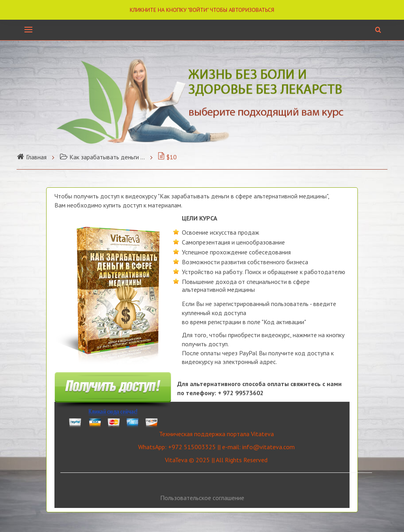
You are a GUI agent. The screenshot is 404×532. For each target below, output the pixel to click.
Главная (32, 157)
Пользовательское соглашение (202, 498)
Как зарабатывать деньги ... (102, 157)
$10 (167, 157)
